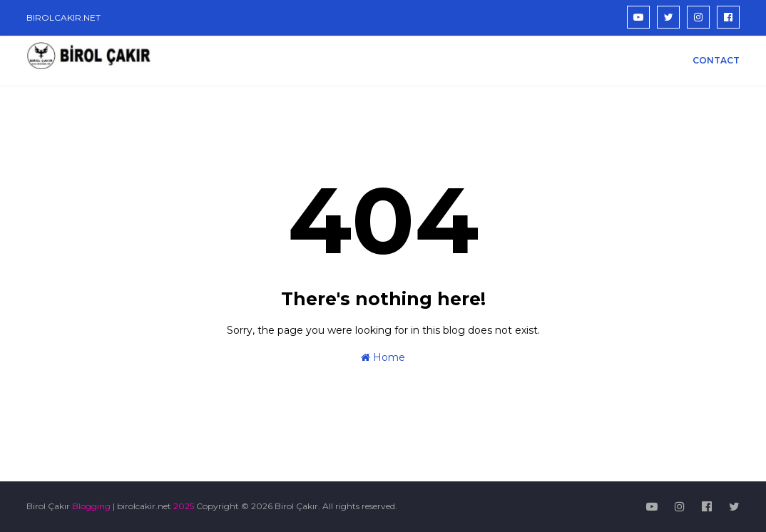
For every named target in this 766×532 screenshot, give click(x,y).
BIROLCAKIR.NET (63, 17)
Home (383, 357)
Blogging (91, 506)
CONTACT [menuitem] (716, 60)
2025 (184, 506)
